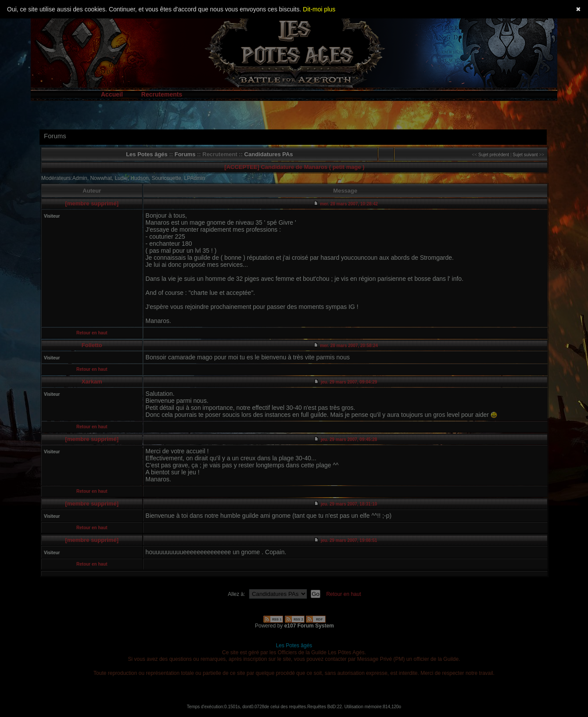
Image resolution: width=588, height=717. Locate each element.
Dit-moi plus (319, 9)
